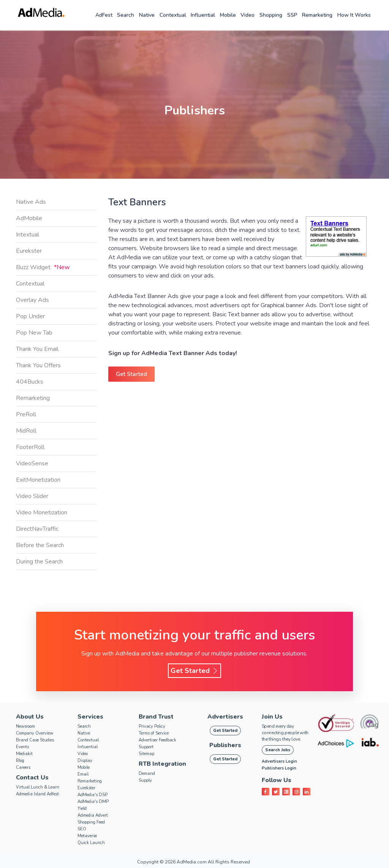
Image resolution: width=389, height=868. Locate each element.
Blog (20, 761)
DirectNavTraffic (37, 529)
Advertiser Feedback (157, 740)
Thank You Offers (38, 365)
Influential (203, 15)
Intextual (28, 235)
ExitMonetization (38, 480)
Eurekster (29, 251)
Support (146, 747)
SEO (82, 829)
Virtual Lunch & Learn (38, 787)
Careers (23, 767)
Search (126, 15)
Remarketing (317, 15)
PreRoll (26, 414)
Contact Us (32, 778)
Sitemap (146, 754)
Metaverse (87, 836)
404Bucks (30, 382)
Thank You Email (37, 349)
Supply (145, 780)
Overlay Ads (32, 300)
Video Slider (32, 496)
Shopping (271, 15)
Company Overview (35, 733)
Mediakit (24, 754)
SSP (292, 15)
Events (22, 747)
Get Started (131, 374)
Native (147, 15)
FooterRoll (30, 447)
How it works (354, 15)
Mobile (228, 15)
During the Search (39, 562)
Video (247, 15)
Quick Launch (91, 843)
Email (83, 774)
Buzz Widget (43, 267)
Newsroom (25, 726)
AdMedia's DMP (93, 802)
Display (85, 761)
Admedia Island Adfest (37, 794)
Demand (147, 774)
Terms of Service (154, 733)
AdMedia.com (192, 862)
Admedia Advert (93, 815)
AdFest (104, 15)
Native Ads (31, 202)
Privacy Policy (152, 726)
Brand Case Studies (35, 740)
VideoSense (32, 463)
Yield (82, 808)
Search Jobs (278, 750)
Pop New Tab (34, 333)
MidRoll (26, 431)
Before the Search (40, 545)
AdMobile (29, 218)
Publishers (225, 745)
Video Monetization (42, 513)
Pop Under (30, 316)
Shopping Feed (91, 822)
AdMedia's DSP (93, 795)
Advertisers (225, 717)
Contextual (173, 15)
